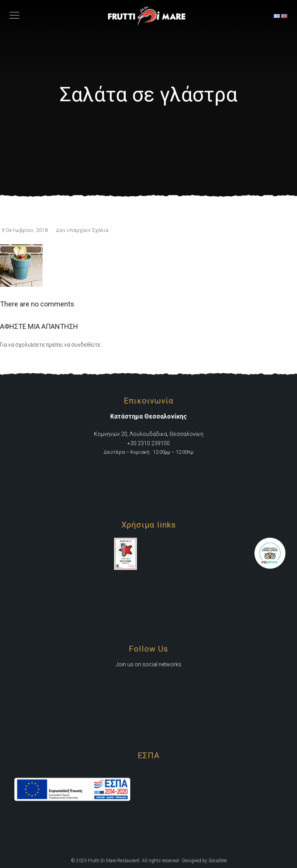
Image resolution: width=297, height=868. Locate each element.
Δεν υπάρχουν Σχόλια (82, 230)
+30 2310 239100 (148, 443)
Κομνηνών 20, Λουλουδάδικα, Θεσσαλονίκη (149, 434)
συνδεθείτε (86, 345)
